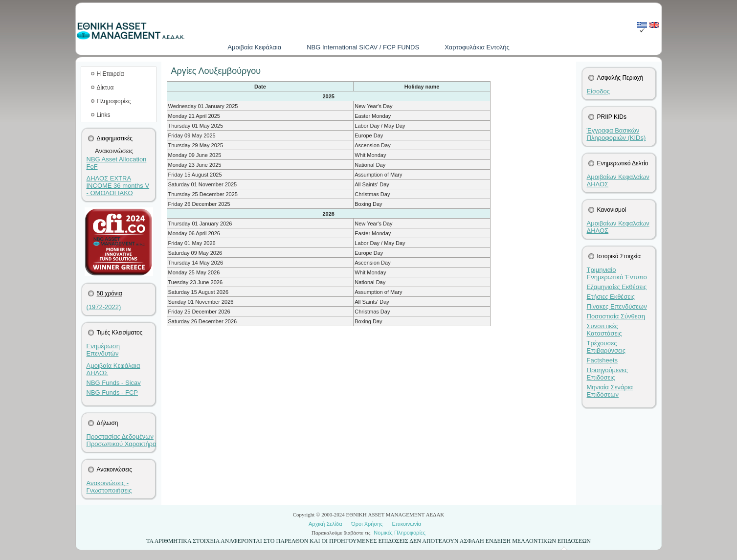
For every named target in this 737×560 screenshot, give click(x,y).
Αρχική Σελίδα (325, 524)
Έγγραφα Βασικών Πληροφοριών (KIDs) (616, 134)
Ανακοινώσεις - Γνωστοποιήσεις (109, 487)
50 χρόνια (110, 293)
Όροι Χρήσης (367, 524)
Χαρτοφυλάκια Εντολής (477, 47)
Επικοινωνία (406, 524)
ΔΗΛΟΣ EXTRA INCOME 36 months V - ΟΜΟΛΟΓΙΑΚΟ (118, 186)
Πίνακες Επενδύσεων (617, 306)
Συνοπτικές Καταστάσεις (604, 330)
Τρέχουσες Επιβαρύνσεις (606, 347)
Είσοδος (599, 91)
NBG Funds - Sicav (114, 383)
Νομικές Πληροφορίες (400, 533)
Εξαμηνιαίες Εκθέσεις (617, 287)
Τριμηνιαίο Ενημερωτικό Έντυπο (617, 273)
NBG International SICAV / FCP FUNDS (363, 47)
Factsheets (603, 360)
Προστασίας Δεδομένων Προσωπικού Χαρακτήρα (122, 440)
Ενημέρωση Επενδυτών (103, 350)
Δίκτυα (105, 88)
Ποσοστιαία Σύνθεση (616, 316)
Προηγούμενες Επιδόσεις (607, 374)
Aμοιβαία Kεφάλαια (254, 47)
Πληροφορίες (114, 101)
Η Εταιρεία (111, 74)
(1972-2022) (104, 307)
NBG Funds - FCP (112, 392)
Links (104, 115)
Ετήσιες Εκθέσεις (611, 297)
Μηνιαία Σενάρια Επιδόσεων (610, 391)
